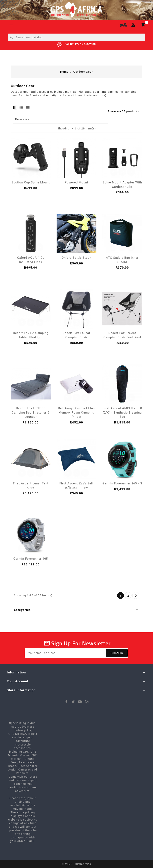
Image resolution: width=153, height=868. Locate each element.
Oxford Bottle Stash (76, 258)
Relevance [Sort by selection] (61, 119)
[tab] (15, 108)
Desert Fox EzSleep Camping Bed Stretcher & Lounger (31, 412)
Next (136, 596)
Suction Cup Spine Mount (31, 182)
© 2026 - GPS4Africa (77, 864)
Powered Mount (76, 182)
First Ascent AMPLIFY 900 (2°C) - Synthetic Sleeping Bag (122, 412)
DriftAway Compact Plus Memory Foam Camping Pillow (76, 412)
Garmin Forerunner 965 (31, 559)
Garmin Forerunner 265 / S (122, 483)
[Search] (76, 37)
